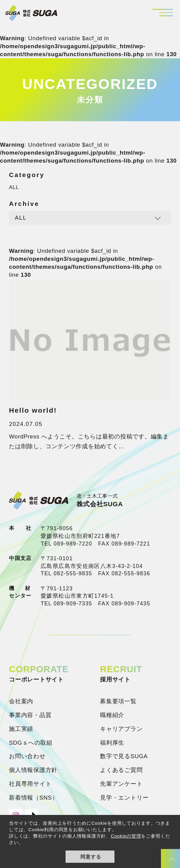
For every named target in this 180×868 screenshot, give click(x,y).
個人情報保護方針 (33, 770)
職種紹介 (112, 715)
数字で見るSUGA (124, 756)
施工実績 (21, 729)
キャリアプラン (121, 729)
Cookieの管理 (126, 836)
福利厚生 (112, 743)
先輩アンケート (121, 784)
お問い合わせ (27, 756)
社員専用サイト (30, 784)
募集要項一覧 (118, 701)
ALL (14, 187)
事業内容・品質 (30, 715)
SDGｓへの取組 (31, 743)
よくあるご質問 (121, 770)
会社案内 (21, 701)
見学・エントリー (124, 798)
